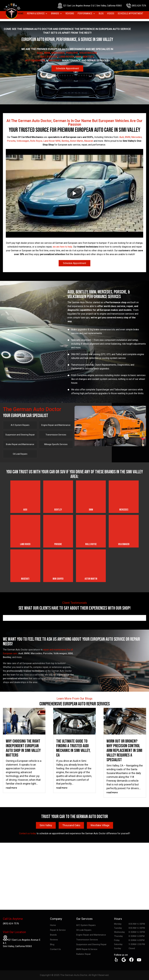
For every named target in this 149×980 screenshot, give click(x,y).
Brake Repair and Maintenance (20, 444)
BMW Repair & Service (87, 949)
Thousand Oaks (71, 825)
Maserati (55, 60)
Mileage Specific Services (56, 444)
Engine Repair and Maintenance (56, 425)
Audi (40, 53)
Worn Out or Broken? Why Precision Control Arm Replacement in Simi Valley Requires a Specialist (124, 751)
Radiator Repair (84, 954)
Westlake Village (100, 825)
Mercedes (58, 53)
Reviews (70, 14)
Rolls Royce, (36, 141)
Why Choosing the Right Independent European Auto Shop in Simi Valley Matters (23, 748)
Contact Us (55, 949)
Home (21, 14)
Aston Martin (35, 60)
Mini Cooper (58, 579)
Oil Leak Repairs (20, 454)
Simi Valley (46, 825)
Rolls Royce (49, 57)
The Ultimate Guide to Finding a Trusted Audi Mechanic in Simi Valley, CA (73, 748)
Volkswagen (88, 53)
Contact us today (28, 833)
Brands (55, 14)
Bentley (88, 57)
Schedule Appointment (130, 14)
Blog (101, 14)
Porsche (72, 53)
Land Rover (67, 57)
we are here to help (62, 247)
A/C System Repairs (20, 425)
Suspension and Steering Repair (20, 435)
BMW (47, 53)
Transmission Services (56, 435)
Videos (111, 14)
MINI (79, 57)
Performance (85, 14)
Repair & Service (36, 14)
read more (11, 788)
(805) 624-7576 (136, 6)
